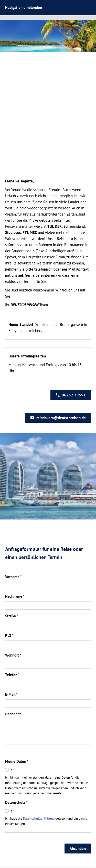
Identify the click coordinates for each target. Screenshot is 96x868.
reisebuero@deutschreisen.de (58, 418)
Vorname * (13, 577)
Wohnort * (13, 655)
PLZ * (9, 636)
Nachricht (13, 714)
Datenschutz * (16, 802)
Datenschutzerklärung (39, 818)
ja (9, 770)
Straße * (12, 616)
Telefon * (12, 675)
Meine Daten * (17, 761)
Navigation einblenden (24, 8)
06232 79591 (71, 395)
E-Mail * (11, 694)
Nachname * (15, 596)
